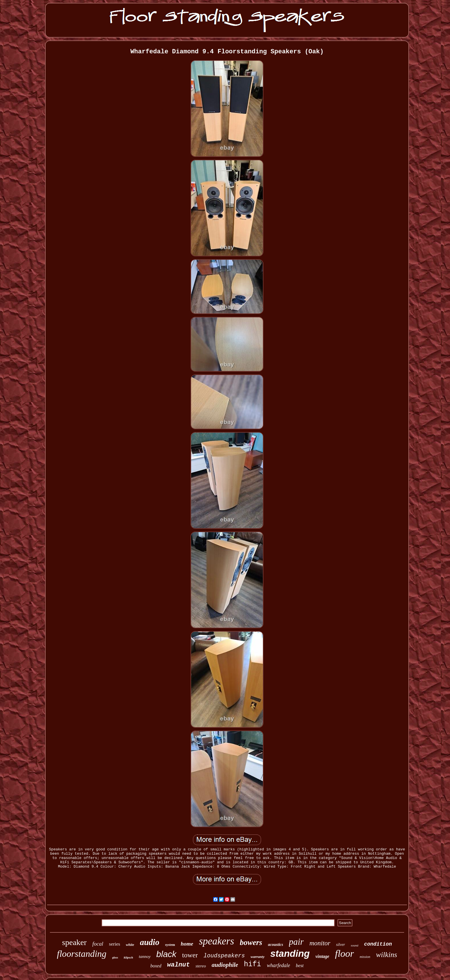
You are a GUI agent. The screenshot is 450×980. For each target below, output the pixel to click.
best (300, 966)
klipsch (128, 957)
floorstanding (82, 954)
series (115, 944)
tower (190, 955)
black (166, 954)
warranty (257, 957)
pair (296, 942)
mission (365, 957)
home (187, 944)
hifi (253, 964)
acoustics (276, 945)
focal (98, 944)
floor (344, 953)
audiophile (225, 965)
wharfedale (279, 965)
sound (354, 945)
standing (290, 953)
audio (150, 942)
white (130, 945)
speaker (74, 942)
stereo (201, 966)
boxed (156, 966)
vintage (322, 956)
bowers (251, 942)
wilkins (387, 955)
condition (378, 944)
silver (341, 945)
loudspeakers (224, 956)
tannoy (145, 956)
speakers (216, 941)
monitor (320, 943)
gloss (115, 957)
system (170, 945)
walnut (178, 965)
